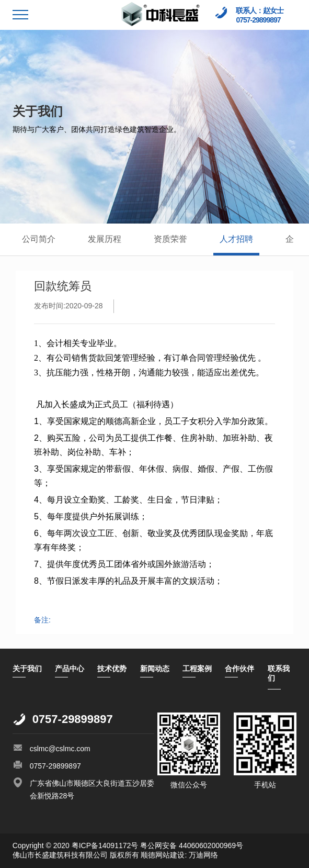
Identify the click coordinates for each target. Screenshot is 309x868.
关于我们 (27, 669)
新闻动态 (155, 669)
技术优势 (112, 669)
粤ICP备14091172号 (105, 845)
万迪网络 (202, 855)
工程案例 (197, 669)
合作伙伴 (239, 669)
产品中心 (70, 669)
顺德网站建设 (163, 855)
